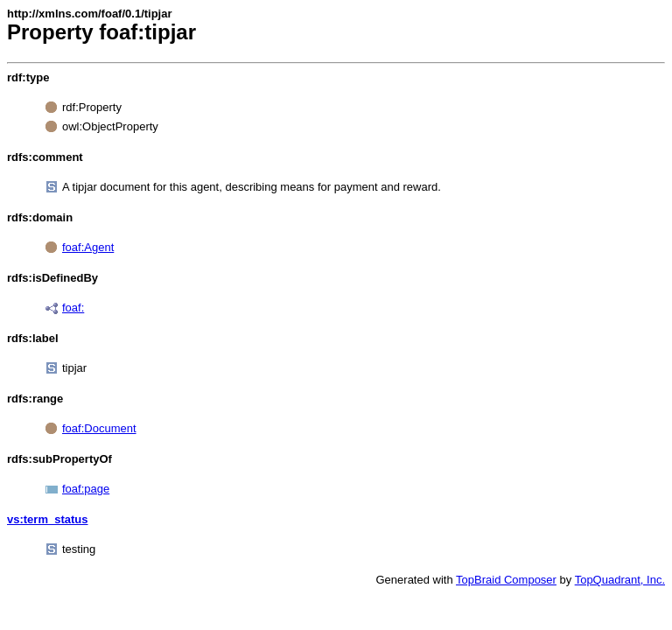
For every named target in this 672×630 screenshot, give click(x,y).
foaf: (73, 308)
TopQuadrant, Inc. (620, 580)
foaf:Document (99, 428)
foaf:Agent (88, 247)
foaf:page (86, 489)
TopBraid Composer (506, 580)
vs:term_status (48, 519)
